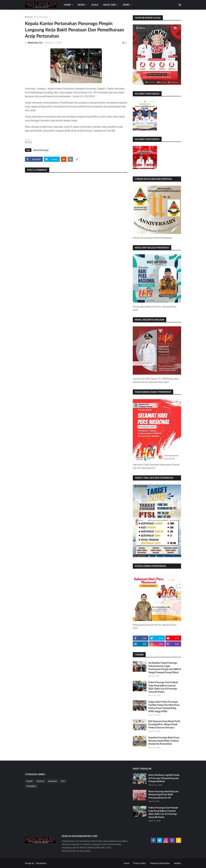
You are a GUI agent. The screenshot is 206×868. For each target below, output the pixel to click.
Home (127, 863)
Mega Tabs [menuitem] (110, 5)
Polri (63, 781)
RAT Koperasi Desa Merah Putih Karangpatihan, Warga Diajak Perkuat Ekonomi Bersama (164, 724)
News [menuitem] (81, 5)
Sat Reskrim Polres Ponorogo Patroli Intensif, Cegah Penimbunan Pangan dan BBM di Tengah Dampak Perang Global (165, 668)
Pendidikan (31, 786)
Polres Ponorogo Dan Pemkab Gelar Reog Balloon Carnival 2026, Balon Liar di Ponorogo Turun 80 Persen (163, 687)
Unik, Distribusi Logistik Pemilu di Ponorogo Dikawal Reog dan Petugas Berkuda (164, 778)
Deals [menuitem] (95, 5)
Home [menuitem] (67, 5)
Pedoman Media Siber (160, 863)
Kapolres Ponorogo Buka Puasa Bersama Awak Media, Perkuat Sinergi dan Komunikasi (164, 741)
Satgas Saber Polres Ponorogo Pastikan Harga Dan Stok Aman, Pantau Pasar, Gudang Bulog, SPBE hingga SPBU (164, 706)
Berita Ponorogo (41, 17)
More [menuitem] (126, 5)
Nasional (40, 781)
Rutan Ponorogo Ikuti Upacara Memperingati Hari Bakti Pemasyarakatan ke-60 (163, 794)
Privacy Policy (140, 863)
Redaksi (178, 863)
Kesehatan (53, 781)
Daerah (30, 781)
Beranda (28, 17)
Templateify (41, 863)
